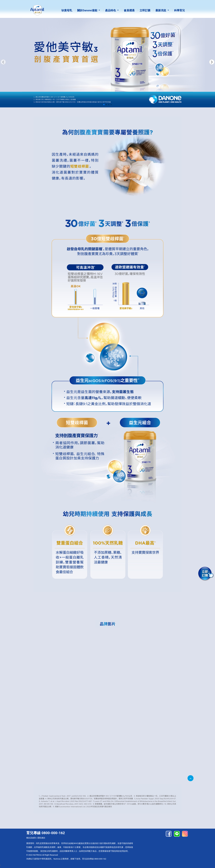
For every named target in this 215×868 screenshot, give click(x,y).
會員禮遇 (129, 10)
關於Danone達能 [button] (87, 10)
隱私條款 (41, 838)
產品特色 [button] (111, 10)
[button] (212, 62)
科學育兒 (179, 10)
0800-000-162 (100, 859)
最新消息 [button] (161, 10)
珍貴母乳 (67, 10)
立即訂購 (145, 10)
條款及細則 (31, 838)
